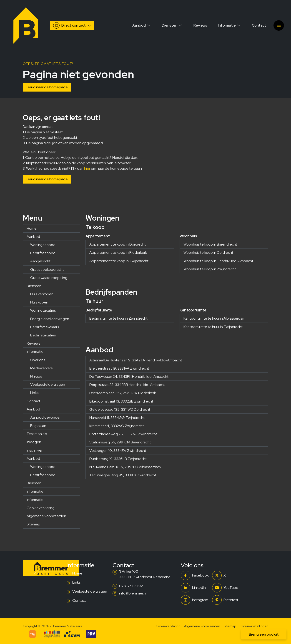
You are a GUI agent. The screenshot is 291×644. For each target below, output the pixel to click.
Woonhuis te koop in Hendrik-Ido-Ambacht (218, 261)
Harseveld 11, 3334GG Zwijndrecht (117, 418)
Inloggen (34, 442)
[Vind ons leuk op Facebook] (195, 575)
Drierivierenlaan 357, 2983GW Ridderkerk (123, 393)
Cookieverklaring (41, 508)
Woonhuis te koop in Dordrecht (208, 252)
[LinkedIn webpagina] (195, 588)
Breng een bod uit (264, 634)
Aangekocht (40, 261)
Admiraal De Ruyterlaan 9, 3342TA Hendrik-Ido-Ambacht (136, 360)
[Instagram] (195, 600)
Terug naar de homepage (47, 87)
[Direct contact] (72, 25)
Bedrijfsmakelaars (45, 327)
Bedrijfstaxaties (43, 335)
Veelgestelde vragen (48, 384)
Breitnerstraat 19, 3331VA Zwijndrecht (119, 368)
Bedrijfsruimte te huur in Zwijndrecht (118, 318)
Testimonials (37, 434)
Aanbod (33, 237)
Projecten (38, 426)
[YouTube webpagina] (226, 588)
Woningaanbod (43, 245)
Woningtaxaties (43, 310)
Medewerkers (41, 368)
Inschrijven (35, 450)
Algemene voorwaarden (46, 516)
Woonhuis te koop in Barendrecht (210, 244)
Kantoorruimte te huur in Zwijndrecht (213, 327)
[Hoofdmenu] (279, 25)
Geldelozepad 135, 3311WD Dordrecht (120, 409)
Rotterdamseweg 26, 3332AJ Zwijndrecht (123, 434)
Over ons (38, 360)
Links (34, 393)
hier (87, 168)
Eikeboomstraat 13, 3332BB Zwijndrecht (121, 401)
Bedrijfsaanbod (43, 253)
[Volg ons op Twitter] (226, 575)
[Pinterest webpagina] (226, 600)
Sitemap (33, 524)
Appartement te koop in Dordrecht (118, 244)
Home (32, 228)
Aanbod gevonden (46, 417)
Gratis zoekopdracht (47, 270)
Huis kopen (39, 302)
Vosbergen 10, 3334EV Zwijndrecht (118, 451)
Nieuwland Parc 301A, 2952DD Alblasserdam (125, 467)
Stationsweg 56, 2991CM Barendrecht (120, 442)
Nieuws (36, 376)
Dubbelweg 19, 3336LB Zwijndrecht (118, 459)
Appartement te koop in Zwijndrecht (119, 261)
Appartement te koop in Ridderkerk (118, 252)
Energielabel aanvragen (50, 319)
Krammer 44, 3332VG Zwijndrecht (117, 426)
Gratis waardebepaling (49, 278)
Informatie (35, 352)
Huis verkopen (42, 294)
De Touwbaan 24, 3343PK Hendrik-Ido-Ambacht (129, 377)
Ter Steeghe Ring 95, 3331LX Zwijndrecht (123, 475)
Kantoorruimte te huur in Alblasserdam (214, 318)
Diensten (34, 286)
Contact (33, 401)
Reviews (33, 343)
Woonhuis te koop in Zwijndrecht (210, 269)
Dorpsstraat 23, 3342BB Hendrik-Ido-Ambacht (127, 385)
